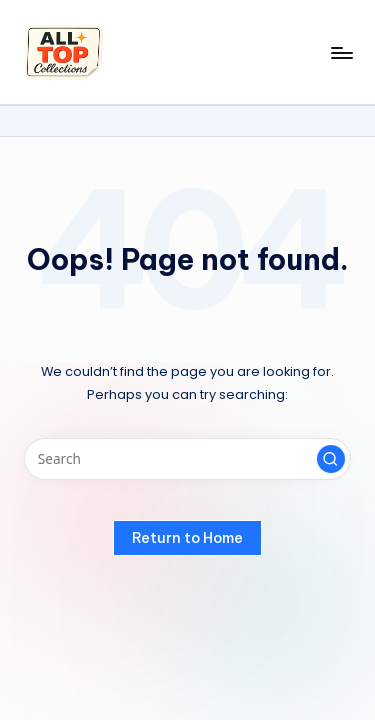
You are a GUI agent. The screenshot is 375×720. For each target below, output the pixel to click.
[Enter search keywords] (187, 459)
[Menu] (341, 52)
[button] (331, 459)
